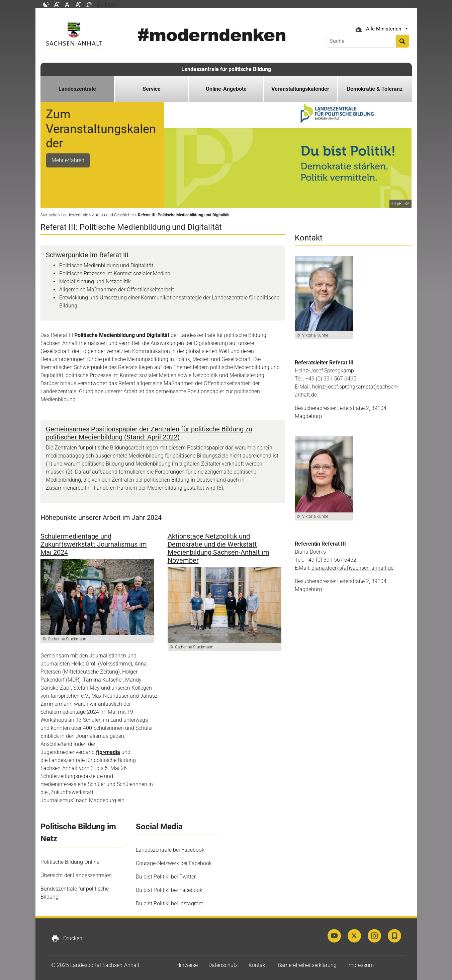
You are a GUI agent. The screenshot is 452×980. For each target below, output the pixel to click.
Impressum (360, 965)
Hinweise (187, 965)
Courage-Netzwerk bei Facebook (174, 863)
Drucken (67, 938)
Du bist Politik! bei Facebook (169, 890)
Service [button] (152, 89)
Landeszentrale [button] (77, 89)
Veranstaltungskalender (300, 89)
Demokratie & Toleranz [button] (375, 89)
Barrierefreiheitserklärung (307, 965)
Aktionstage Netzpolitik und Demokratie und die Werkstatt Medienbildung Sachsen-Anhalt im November (218, 548)
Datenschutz (223, 965)
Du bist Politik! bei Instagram (170, 903)
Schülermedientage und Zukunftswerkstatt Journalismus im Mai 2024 (94, 544)
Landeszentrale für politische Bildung (226, 69)
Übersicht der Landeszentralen (76, 875)
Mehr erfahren (68, 160)
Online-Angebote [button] (226, 89)
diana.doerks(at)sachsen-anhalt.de (352, 568)
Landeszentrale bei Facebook (170, 850)
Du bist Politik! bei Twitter (166, 877)
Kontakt (258, 965)
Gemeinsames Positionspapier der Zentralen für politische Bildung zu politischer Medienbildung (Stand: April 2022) (149, 433)
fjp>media (108, 752)
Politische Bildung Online (70, 862)
